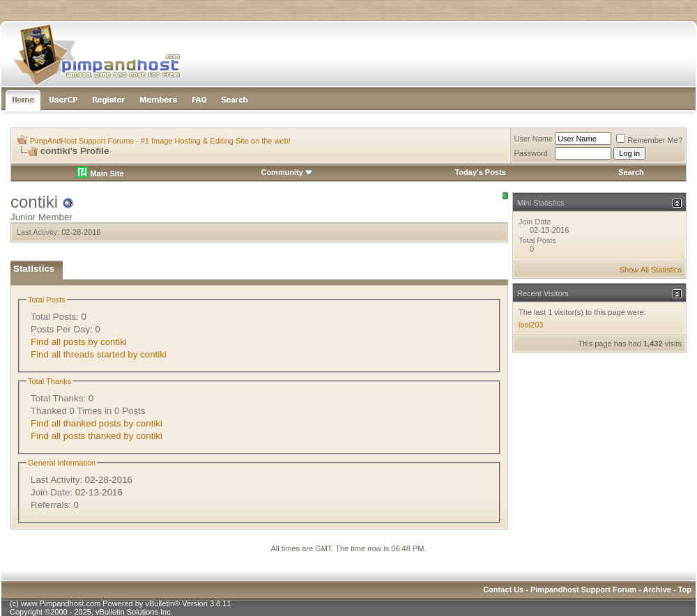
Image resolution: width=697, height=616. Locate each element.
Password (531, 153)
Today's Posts (480, 172)
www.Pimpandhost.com (61, 603)
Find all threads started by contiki (99, 354)
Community (287, 172)
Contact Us (503, 590)
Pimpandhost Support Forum (583, 590)
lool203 (531, 325)
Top (685, 590)
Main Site (100, 174)
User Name (534, 139)
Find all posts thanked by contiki (97, 436)
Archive (657, 590)
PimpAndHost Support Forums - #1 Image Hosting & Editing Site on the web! (160, 141)
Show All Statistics (651, 270)
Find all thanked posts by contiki (97, 423)
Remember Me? (649, 140)
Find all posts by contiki (79, 342)
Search (631, 172)
